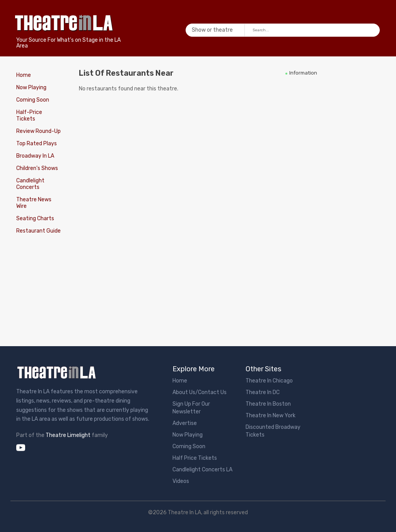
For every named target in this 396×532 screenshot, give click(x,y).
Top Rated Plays (37, 144)
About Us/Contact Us (200, 392)
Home (24, 75)
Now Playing (31, 88)
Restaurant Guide (38, 231)
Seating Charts (35, 218)
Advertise (185, 423)
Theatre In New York (271, 416)
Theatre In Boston (268, 404)
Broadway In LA (35, 156)
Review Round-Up (38, 131)
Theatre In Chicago (269, 381)
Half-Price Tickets (29, 116)
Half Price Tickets (195, 458)
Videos (181, 481)
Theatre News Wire (34, 203)
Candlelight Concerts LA (202, 470)
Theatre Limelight (68, 435)
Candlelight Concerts (30, 184)
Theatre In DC (263, 392)
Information (303, 73)
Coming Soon (33, 100)
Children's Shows (37, 168)
